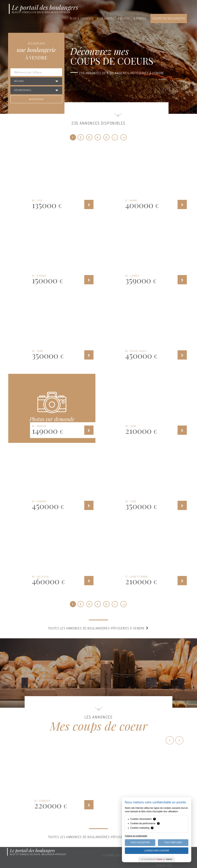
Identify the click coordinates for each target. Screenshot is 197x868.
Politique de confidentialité (136, 836)
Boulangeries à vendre (113, 18)
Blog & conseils (82, 18)
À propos (140, 18)
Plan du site (164, 865)
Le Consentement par (157, 859)
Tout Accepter (140, 843)
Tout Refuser (173, 843)
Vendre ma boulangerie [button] (169, 18)
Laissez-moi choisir (157, 851)
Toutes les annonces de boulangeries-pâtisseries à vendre (99, 628)
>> (124, 137)
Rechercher (36, 99)
